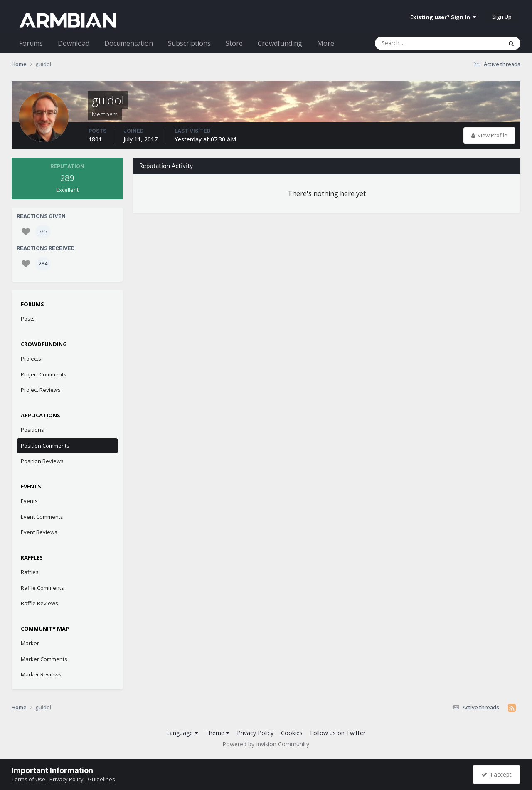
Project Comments (44, 374)
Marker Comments (44, 659)
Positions (32, 430)
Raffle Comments (42, 588)
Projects (31, 359)
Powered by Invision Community (266, 744)
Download (74, 43)
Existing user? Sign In (443, 17)
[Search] (417, 43)
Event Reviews (39, 532)
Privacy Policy (255, 733)
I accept (496, 774)
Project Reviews (41, 390)
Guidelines (101, 779)
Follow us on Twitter (338, 733)
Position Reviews (42, 461)
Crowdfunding (280, 43)
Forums (31, 43)
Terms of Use (28, 779)
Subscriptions (189, 43)
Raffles (30, 572)
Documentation (129, 43)
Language (182, 733)
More (326, 43)
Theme (217, 733)
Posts (28, 319)
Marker (30, 643)
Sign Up (502, 17)
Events (29, 501)
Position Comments (45, 446)
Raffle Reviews (39, 603)
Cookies (292, 733)
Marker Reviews (41, 674)
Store (234, 43)
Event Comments (42, 517)
